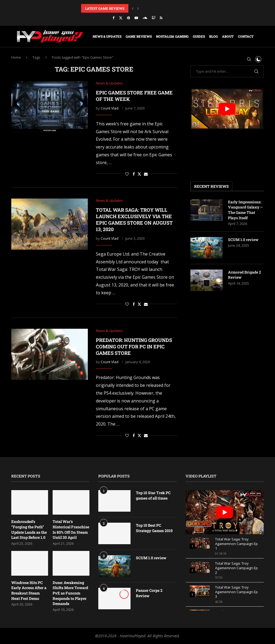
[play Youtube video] (227, 109)
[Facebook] (113, 18)
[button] (133, 8)
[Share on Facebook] (134, 174)
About (228, 36)
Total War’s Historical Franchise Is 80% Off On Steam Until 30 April (71, 529)
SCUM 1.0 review (243, 240)
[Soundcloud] (145, 18)
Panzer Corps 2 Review (149, 593)
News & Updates (107, 36)
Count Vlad (110, 108)
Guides (199, 36)
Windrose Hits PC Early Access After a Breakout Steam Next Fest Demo (29, 590)
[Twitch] (153, 18)
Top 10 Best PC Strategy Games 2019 (154, 528)
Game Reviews (139, 36)
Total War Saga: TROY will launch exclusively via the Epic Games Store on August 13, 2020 (134, 220)
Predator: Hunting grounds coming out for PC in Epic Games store (134, 347)
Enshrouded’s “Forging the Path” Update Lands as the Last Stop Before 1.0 (29, 529)
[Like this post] (127, 174)
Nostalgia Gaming (172, 36)
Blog (214, 36)
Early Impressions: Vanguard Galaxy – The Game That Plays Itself (245, 210)
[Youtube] (136, 18)
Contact (246, 36)
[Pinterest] (129, 18)
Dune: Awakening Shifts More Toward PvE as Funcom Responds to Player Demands (70, 593)
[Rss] (161, 18)
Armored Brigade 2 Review (245, 275)
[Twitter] (121, 18)
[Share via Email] (146, 174)
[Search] (249, 59)
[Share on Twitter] (139, 174)
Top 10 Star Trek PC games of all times (153, 495)
